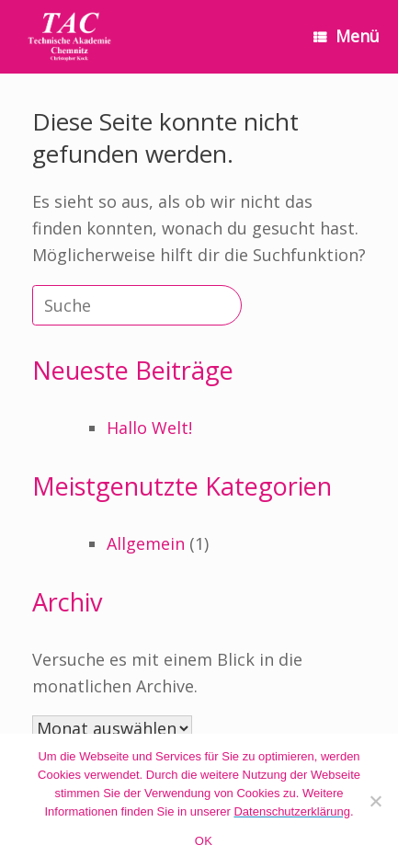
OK (204, 841)
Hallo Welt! (149, 428)
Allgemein (146, 543)
